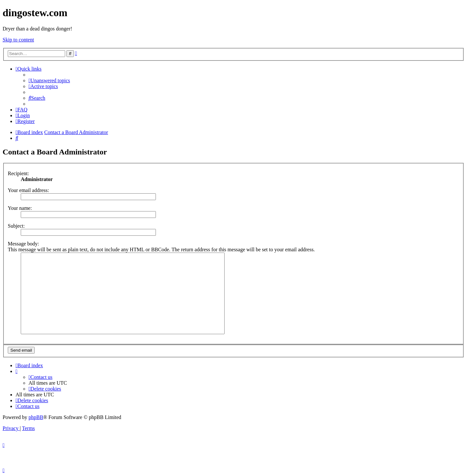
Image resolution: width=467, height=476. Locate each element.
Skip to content (18, 40)
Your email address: (28, 190)
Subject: (16, 226)
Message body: (23, 244)
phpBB (36, 417)
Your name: (20, 208)
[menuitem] (49, 80)
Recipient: (18, 173)
